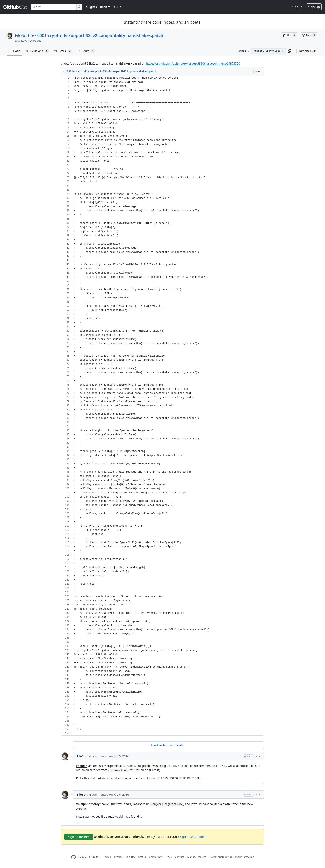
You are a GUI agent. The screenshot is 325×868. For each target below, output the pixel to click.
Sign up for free (79, 837)
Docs (169, 857)
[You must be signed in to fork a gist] (309, 35)
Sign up (314, 7)
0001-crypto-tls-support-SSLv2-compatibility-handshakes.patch (100, 35)
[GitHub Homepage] (73, 857)
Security (130, 857)
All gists (91, 7)
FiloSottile (24, 35)
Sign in (297, 7)
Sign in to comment (193, 836)
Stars (63, 51)
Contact (179, 857)
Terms (107, 857)
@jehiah (82, 766)
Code (14, 51)
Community (156, 857)
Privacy (118, 857)
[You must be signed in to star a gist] (290, 35)
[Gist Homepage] (15, 7)
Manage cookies (197, 857)
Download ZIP (307, 51)
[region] (162, 406)
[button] (290, 51)
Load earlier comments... (168, 745)
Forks (86, 51)
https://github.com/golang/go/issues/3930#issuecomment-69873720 (193, 63)
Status (142, 857)
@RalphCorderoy (88, 804)
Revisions (37, 51)
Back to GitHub (111, 7)
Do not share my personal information (232, 857)
